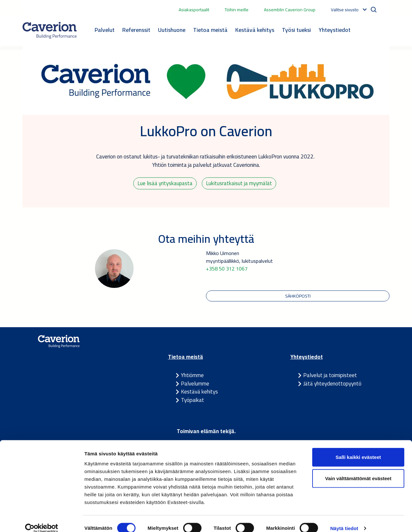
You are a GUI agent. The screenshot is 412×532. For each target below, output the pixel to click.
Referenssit (136, 30)
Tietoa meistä (210, 30)
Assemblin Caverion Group (290, 10)
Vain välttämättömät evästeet (358, 469)
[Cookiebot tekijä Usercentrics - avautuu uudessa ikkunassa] (42, 519)
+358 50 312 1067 (227, 270)
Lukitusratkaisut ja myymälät (239, 184)
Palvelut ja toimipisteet (330, 376)
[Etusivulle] (50, 30)
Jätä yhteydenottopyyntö (332, 385)
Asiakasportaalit (194, 10)
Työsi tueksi (296, 30)
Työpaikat (192, 401)
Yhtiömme (192, 376)
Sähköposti (298, 297)
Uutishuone (172, 30)
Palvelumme (195, 385)
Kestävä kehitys (255, 30)
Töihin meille (237, 10)
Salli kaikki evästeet (358, 448)
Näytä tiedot (344, 519)
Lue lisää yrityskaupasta (165, 184)
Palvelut (105, 30)
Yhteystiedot (335, 30)
